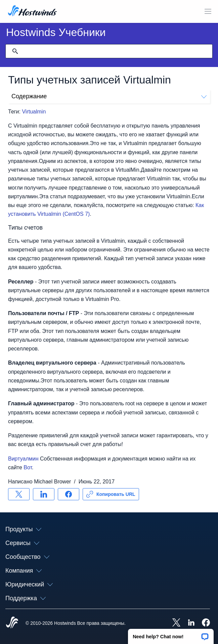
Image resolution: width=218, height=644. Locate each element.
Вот (28, 467)
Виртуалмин (23, 459)
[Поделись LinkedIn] (44, 494)
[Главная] (32, 11)
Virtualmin (34, 112)
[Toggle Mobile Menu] (208, 11)
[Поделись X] (19, 494)
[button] (171, 634)
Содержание (109, 96)
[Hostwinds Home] (12, 623)
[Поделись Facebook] (69, 494)
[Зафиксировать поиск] (15, 51)
